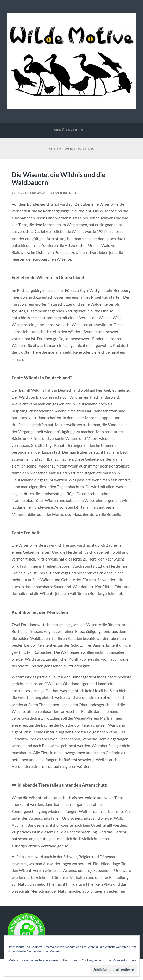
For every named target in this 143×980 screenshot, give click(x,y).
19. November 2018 (28, 192)
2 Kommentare (64, 192)
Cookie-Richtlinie (125, 960)
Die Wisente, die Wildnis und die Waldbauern (58, 179)
